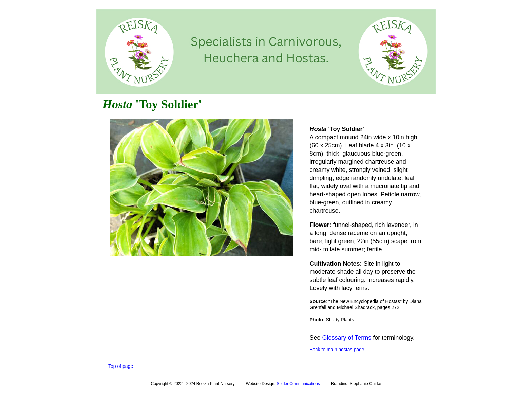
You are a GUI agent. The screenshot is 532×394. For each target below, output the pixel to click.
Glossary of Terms (347, 338)
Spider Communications (298, 384)
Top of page (121, 366)
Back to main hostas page (337, 350)
